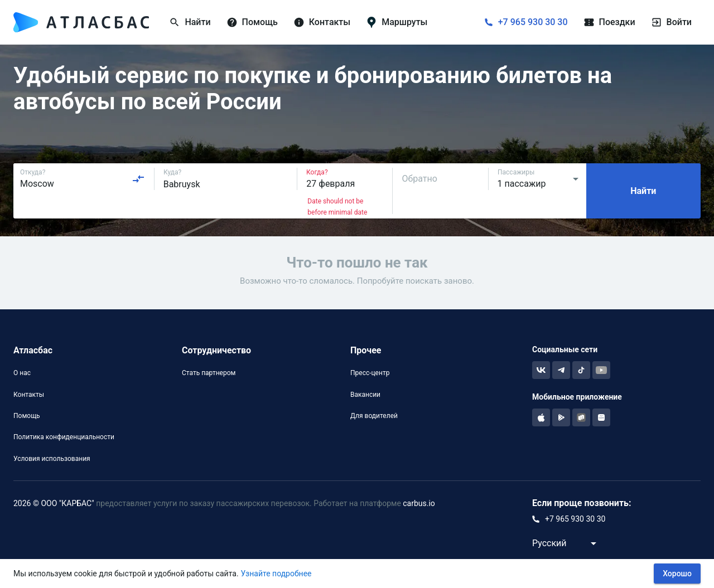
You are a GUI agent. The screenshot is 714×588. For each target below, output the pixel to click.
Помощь (27, 416)
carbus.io (419, 503)
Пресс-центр (370, 373)
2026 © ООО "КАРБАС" (54, 503)
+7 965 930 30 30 (533, 22)
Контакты (29, 395)
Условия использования (52, 459)
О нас (22, 373)
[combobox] (83, 179)
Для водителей (374, 416)
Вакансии (365, 395)
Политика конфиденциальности (64, 437)
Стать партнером (209, 373)
